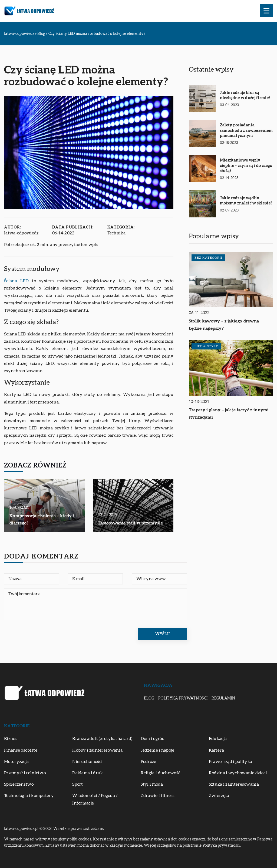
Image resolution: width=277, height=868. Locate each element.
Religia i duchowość (161, 773)
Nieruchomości (87, 762)
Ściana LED (16, 281)
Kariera (216, 750)
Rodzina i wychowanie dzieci (238, 773)
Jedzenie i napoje (158, 750)
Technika (116, 233)
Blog (149, 698)
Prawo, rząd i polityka (231, 762)
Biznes (11, 739)
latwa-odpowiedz (21, 233)
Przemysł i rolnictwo (25, 773)
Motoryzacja (16, 762)
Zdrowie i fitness (158, 796)
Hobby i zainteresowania (97, 750)
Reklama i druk (88, 773)
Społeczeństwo (19, 784)
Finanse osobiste (21, 750)
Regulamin (223, 698)
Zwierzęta (219, 796)
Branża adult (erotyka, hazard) (102, 739)
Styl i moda (152, 784)
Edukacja (218, 739)
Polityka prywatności (183, 698)
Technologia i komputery (29, 796)
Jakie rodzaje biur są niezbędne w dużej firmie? (245, 95)
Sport (78, 784)
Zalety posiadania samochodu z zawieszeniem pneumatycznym (246, 130)
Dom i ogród (153, 739)
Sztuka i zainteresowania (234, 784)
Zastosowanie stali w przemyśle (131, 523)
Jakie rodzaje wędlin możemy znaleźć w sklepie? (246, 201)
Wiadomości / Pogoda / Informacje (95, 799)
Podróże (149, 762)
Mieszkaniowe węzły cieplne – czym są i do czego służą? (246, 166)
